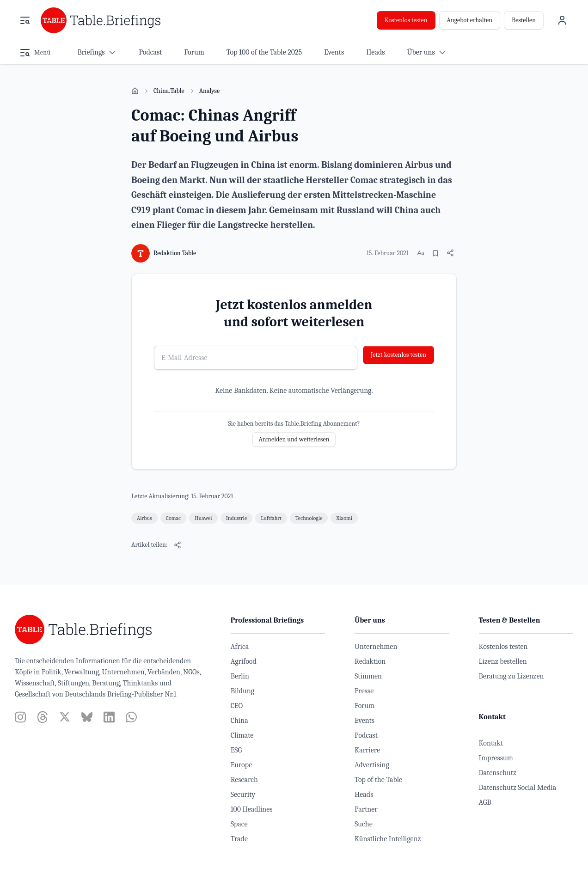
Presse (364, 691)
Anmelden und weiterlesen (294, 439)
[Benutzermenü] (562, 20)
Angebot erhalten (470, 20)
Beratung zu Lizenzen (511, 676)
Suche (364, 824)
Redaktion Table (175, 253)
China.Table (169, 91)
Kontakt (491, 743)
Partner (366, 809)
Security (243, 795)
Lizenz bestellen (503, 661)
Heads (364, 795)
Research (244, 780)
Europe (241, 765)
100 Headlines (252, 809)
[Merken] (435, 253)
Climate (242, 735)
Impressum (496, 758)
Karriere (367, 750)
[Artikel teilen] (450, 253)
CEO (237, 706)
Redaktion (370, 661)
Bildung (242, 691)
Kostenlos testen (406, 20)
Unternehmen (376, 647)
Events (364, 721)
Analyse (210, 91)
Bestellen (524, 20)
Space (239, 824)
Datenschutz (498, 773)
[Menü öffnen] (25, 20)
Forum (364, 706)
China (239, 721)
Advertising (372, 765)
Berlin (240, 676)
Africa (240, 647)
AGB (485, 802)
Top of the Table (378, 780)
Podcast (366, 735)
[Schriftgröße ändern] (421, 253)
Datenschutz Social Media (518, 788)
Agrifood (244, 661)
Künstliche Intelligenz (388, 839)
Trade (239, 839)
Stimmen (368, 676)
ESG (236, 750)
